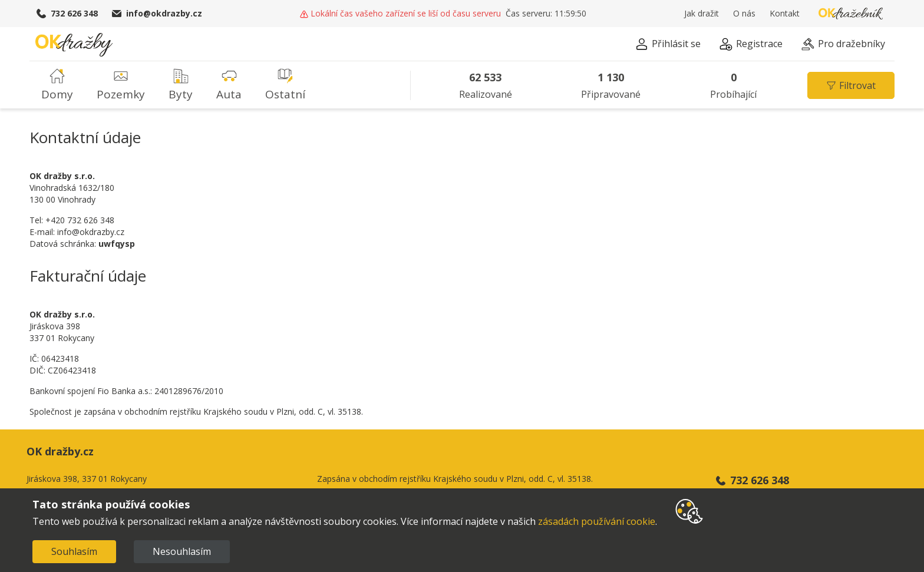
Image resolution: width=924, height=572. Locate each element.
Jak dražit (702, 14)
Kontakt (785, 14)
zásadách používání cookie (597, 521)
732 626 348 (67, 14)
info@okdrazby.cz (157, 14)
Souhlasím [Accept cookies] (74, 551)
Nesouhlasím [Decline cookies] (182, 551)
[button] (668, 46)
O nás (744, 14)
